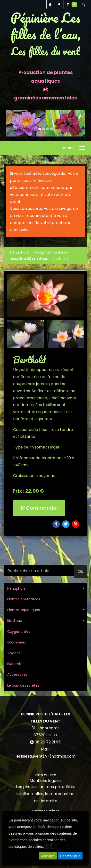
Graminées (17, 642)
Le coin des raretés (23, 685)
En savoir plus (70, 856)
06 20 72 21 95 (48, 742)
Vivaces (14, 653)
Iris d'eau (15, 621)
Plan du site (45, 775)
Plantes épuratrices (24, 599)
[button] (10, 123)
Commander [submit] (39, 508)
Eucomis (14, 664)
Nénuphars (16, 588)
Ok (81, 571)
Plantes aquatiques (24, 610)
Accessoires (17, 674)
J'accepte (48, 856)
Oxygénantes (19, 632)
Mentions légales (46, 781)
